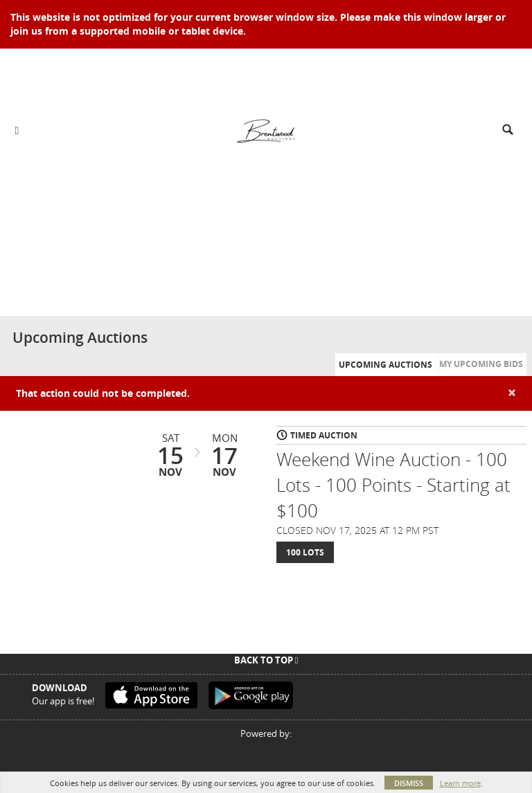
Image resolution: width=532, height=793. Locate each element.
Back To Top (266, 660)
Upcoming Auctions (385, 365)
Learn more (460, 783)
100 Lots (305, 552)
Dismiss (409, 783)
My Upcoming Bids (481, 364)
